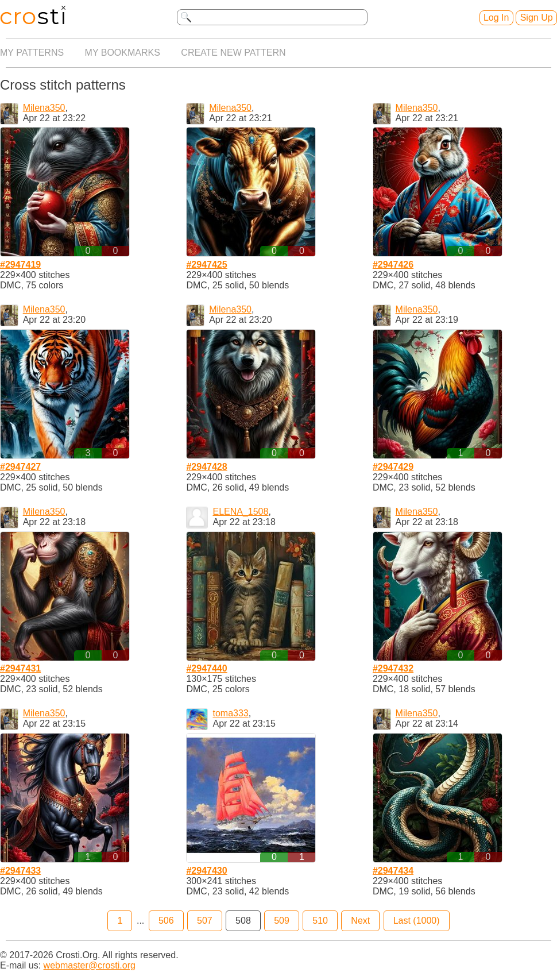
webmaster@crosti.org (90, 965)
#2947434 (393, 871)
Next (360, 921)
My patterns (32, 53)
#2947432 (393, 668)
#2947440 (206, 668)
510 (320, 921)
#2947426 (393, 265)
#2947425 (206, 265)
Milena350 (44, 108)
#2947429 (393, 467)
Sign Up (537, 18)
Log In (496, 18)
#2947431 (20, 668)
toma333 (230, 713)
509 (282, 921)
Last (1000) (417, 921)
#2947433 (20, 871)
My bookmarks (123, 53)
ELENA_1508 (240, 512)
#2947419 (20, 265)
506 (166, 921)
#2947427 (20, 467)
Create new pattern (233, 53)
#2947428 (206, 467)
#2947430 (206, 871)
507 (205, 921)
